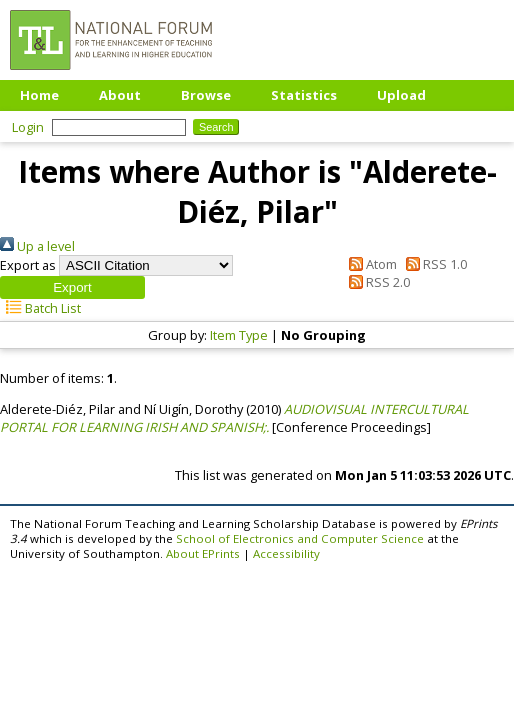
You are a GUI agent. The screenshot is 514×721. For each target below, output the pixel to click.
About (120, 95)
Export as (28, 265)
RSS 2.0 (376, 282)
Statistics (304, 95)
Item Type (239, 335)
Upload (401, 95)
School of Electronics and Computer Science (300, 538)
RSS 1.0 (433, 264)
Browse (206, 95)
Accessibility (286, 553)
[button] (72, 287)
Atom (370, 264)
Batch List (40, 308)
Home (39, 95)
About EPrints (203, 553)
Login (28, 127)
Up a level (37, 246)
